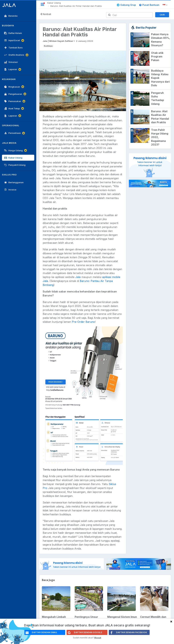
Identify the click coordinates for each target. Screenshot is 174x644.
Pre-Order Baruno (83, 322)
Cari (162, 15)
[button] (166, 5)
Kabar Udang (54, 3)
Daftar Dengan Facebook (128, 632)
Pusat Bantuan (149, 5)
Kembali (46, 14)
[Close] (171, 621)
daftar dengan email (41, 632)
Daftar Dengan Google (84, 632)
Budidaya (48, 46)
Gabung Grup (126, 5)
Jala (78, 277)
